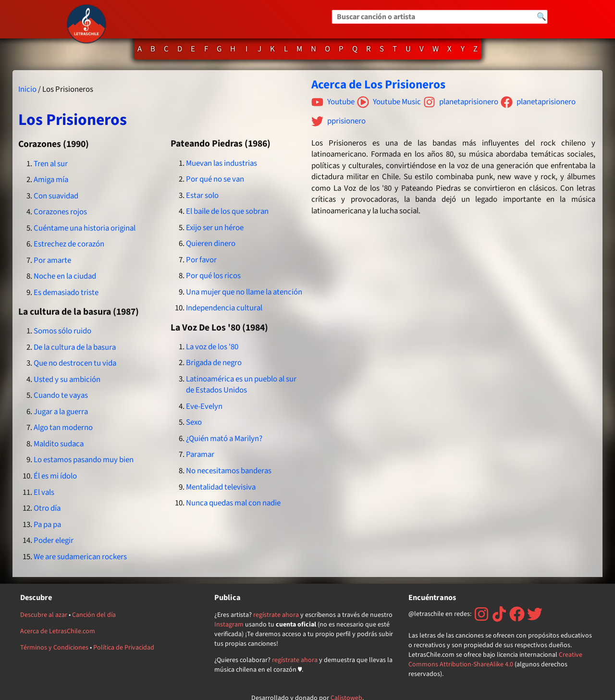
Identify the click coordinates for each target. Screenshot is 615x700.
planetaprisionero (461, 102)
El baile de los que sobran (227, 211)
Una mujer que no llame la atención (244, 292)
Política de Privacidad (124, 648)
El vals (44, 492)
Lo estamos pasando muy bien (84, 460)
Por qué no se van (215, 179)
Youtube (333, 102)
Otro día (47, 508)
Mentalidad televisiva (221, 487)
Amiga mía (51, 180)
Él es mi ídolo (55, 476)
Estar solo (202, 196)
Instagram (229, 625)
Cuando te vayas (61, 395)
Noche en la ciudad (65, 276)
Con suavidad (56, 196)
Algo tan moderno (63, 428)
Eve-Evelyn (204, 406)
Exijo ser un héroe (215, 228)
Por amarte (52, 260)
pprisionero (338, 121)
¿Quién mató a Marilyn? (224, 439)
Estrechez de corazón (69, 244)
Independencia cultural (224, 308)
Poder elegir (54, 540)
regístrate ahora (276, 615)
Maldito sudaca (59, 444)
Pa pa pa (47, 525)
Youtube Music (389, 102)
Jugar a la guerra (61, 412)
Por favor (201, 260)
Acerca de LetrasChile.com (58, 631)
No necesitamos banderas (229, 471)
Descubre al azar (44, 615)
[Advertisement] (454, 310)
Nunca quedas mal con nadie (233, 503)
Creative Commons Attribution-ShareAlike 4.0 (495, 660)
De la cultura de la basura (75, 347)
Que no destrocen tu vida (75, 363)
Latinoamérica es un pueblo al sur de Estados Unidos (241, 385)
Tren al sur (51, 164)
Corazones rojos (60, 212)
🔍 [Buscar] (541, 17)
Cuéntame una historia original (85, 228)
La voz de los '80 (212, 347)
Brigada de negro (214, 363)
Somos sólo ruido (62, 331)
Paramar (200, 454)
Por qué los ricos (213, 276)
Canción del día (94, 615)
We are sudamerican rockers (80, 557)
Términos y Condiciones (54, 648)
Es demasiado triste (66, 293)
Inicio (27, 89)
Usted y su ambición (67, 380)
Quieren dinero (211, 244)
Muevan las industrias (221, 163)
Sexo (194, 422)
